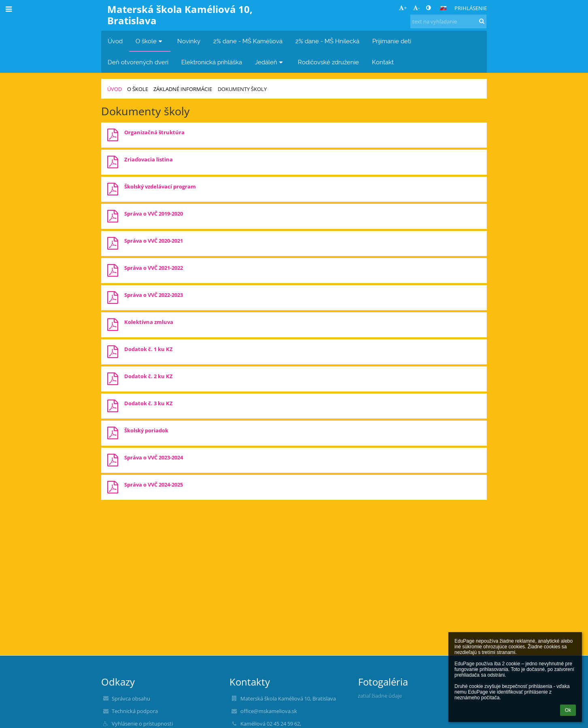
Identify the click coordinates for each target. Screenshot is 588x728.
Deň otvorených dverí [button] (138, 62)
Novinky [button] (189, 41)
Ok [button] (568, 710)
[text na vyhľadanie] (448, 21)
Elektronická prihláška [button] (212, 62)
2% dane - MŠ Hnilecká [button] (327, 41)
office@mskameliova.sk (269, 711)
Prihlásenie (471, 8)
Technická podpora (135, 711)
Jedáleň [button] (270, 62)
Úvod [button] (115, 41)
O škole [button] (150, 41)
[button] (443, 8)
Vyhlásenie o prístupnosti (142, 724)
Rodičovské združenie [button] (328, 62)
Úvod (115, 89)
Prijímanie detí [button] (392, 41)
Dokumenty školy (242, 89)
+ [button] (403, 8)
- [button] (416, 8)
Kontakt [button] (383, 62)
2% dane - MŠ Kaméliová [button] (248, 41)
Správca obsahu (131, 698)
